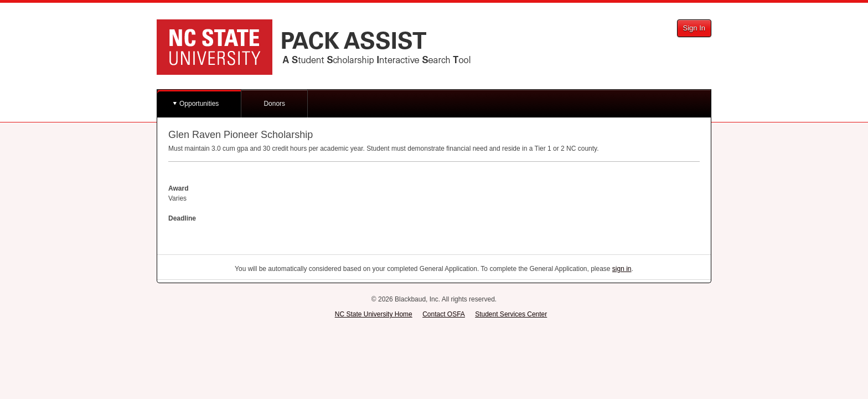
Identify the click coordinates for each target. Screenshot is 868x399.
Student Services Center (511, 314)
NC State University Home (374, 314)
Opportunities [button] (199, 104)
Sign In (694, 28)
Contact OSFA (444, 314)
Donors (274, 104)
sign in (622, 269)
